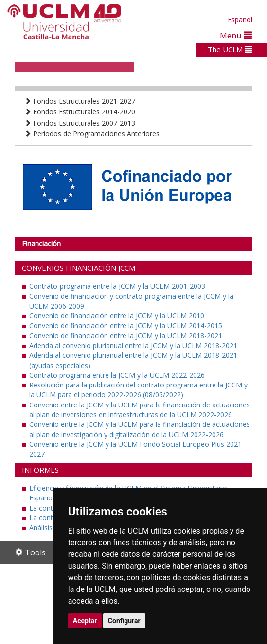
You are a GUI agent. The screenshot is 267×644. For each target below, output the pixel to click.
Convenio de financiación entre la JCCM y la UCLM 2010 (117, 316)
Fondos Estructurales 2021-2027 (80, 101)
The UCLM (230, 49)
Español (240, 20)
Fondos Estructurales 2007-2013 (80, 123)
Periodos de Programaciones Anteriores (92, 134)
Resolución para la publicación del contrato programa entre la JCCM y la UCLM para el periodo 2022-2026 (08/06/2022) (138, 390)
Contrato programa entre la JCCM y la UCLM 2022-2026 (117, 375)
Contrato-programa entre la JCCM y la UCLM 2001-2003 (117, 286)
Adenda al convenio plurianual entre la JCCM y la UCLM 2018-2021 (133, 345)
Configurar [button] (124, 621)
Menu (236, 35)
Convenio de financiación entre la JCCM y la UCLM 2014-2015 (126, 325)
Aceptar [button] (85, 621)
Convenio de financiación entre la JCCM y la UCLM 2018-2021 (126, 336)
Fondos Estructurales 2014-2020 (80, 112)
